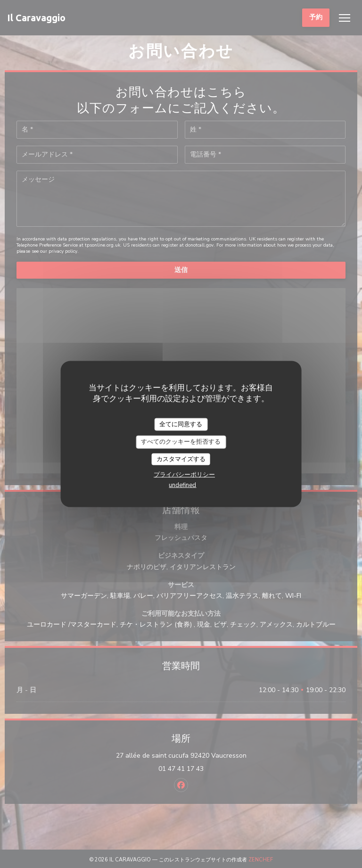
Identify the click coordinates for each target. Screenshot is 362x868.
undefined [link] (182, 485)
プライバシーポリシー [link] (184, 475)
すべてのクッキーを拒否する (181, 442)
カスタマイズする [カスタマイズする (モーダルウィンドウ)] (181, 459)
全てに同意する (181, 424)
